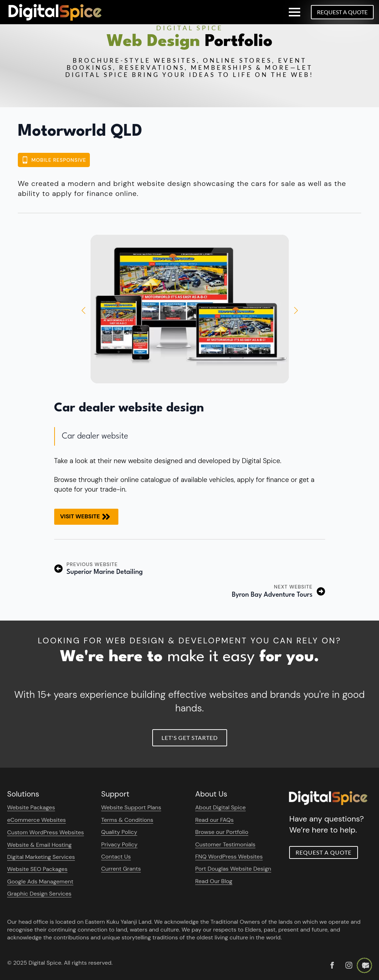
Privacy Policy (119, 844)
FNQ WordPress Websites (229, 857)
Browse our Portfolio (222, 832)
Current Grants (121, 869)
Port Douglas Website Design (233, 869)
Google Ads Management (40, 882)
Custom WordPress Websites (45, 832)
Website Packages (31, 807)
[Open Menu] (295, 12)
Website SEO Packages (37, 869)
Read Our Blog (214, 881)
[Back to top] (364, 965)
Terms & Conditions (127, 820)
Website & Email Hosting (39, 845)
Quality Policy (119, 832)
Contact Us (116, 857)
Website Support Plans (131, 807)
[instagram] (349, 965)
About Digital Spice (221, 807)
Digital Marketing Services (41, 857)
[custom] (332, 965)
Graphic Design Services (39, 894)
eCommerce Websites (37, 820)
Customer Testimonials (226, 844)
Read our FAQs (215, 820)
